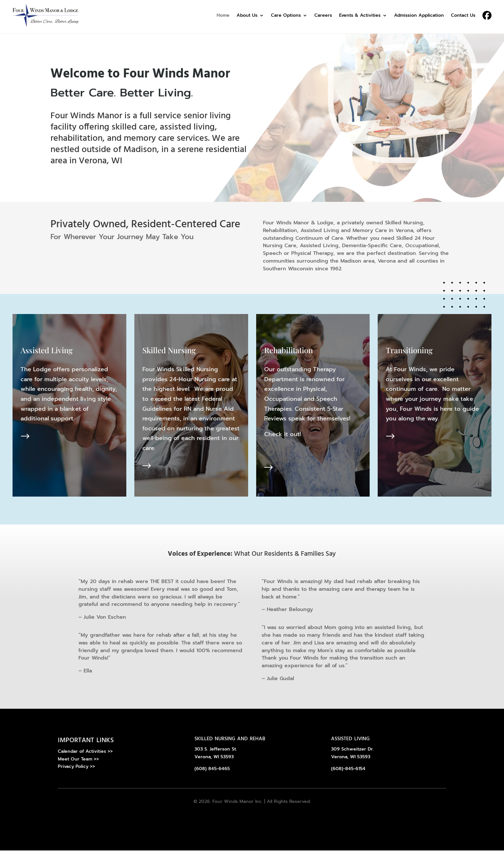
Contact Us (463, 15)
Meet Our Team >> (78, 763)
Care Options (286, 15)
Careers (323, 15)
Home (223, 15)
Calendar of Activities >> (85, 755)
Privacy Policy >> (76, 770)
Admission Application (419, 15)
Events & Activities (360, 15)
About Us (247, 15)
